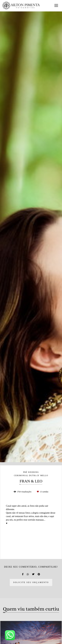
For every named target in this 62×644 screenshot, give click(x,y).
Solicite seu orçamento (31, 582)
